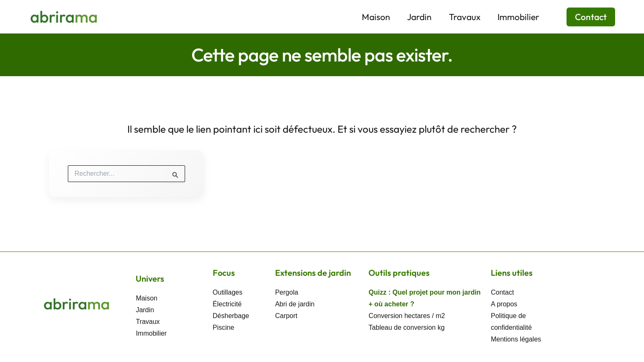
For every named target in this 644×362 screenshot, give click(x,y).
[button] (586, 17)
